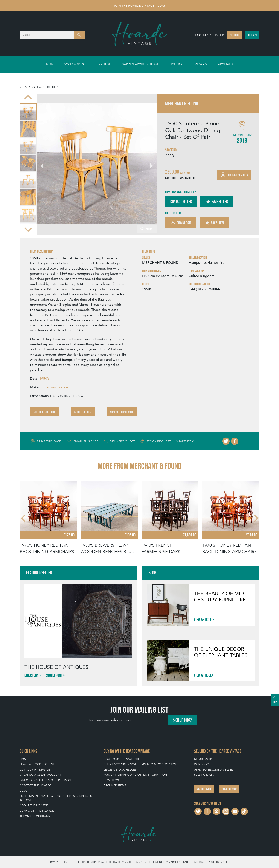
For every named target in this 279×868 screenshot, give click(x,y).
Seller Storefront (44, 412)
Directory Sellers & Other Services (46, 780)
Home (24, 759)
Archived (225, 64)
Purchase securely (234, 175)
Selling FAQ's (204, 775)
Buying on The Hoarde (37, 811)
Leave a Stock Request (37, 764)
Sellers (235, 35)
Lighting (177, 64)
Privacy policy (58, 862)
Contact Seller (181, 202)
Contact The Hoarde (36, 785)
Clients (252, 35)
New (50, 64)
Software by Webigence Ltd (212, 862)
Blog (24, 791)
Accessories (74, 64)
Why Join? (201, 764)
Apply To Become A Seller (213, 770)
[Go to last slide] (28, 98)
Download (181, 223)
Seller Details (83, 412)
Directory (32, 675)
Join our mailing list (36, 770)
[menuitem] (28, 112)
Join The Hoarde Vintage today (139, 6)
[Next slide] (28, 229)
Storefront (54, 675)
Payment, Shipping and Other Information (135, 775)
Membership (203, 759)
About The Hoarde (34, 805)
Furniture (103, 64)
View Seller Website (122, 412)
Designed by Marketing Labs (171, 862)
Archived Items (115, 785)
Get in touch (204, 789)
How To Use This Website (122, 759)
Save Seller (217, 202)
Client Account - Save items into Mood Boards (140, 764)
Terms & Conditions (35, 816)
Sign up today (183, 720)
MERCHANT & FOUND (160, 263)
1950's (44, 378)
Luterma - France (55, 387)
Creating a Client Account (40, 775)
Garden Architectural (140, 64)
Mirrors (201, 64)
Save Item (214, 223)
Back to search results (41, 87)
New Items (111, 780)
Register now (229, 789)
